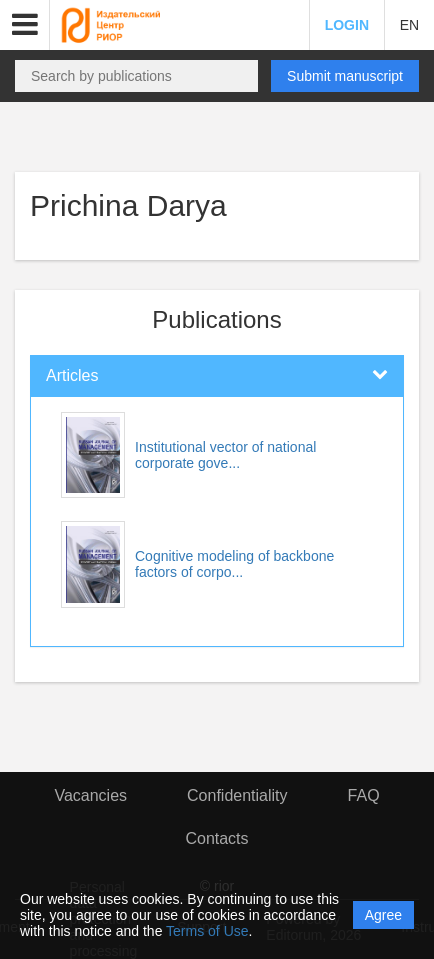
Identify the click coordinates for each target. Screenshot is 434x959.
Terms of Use (207, 931)
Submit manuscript (345, 76)
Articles (72, 375)
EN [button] (409, 25)
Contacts (216, 838)
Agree (383, 915)
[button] (25, 25)
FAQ (364, 795)
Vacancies (90, 795)
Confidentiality (237, 795)
